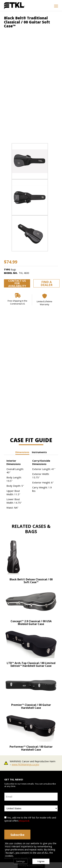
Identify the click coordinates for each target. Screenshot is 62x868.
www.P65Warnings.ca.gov (25, 764)
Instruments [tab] (39, 452)
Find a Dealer (47, 283)
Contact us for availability (17, 283)
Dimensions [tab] (22, 452)
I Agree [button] (41, 861)
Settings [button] (21, 861)
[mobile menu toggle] (56, 6)
